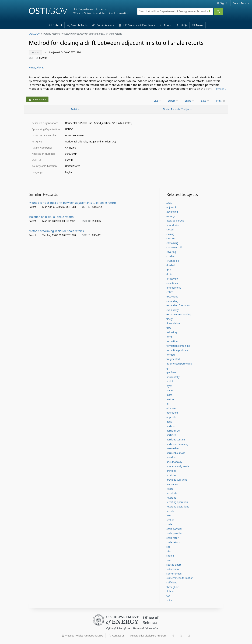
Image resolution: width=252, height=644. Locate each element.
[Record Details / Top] (75, 109)
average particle (175, 221)
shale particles (174, 529)
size (169, 560)
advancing (172, 212)
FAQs (182, 25)
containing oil (174, 247)
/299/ (169, 203)
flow (169, 328)
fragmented (173, 359)
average (171, 216)
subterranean (174, 574)
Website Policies (83, 636)
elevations (172, 283)
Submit (55, 25)
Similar (177, 109)
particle (171, 426)
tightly (170, 591)
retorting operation (177, 502)
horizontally (173, 377)
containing (172, 243)
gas (168, 368)
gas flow (171, 372)
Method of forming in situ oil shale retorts (56, 231)
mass (169, 395)
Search (77, 25)
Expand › (221, 89)
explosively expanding (179, 314)
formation (172, 341)
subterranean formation (180, 578)
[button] (63, 636)
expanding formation (178, 305)
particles (171, 435)
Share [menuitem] (190, 101)
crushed (171, 256)
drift (169, 270)
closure (170, 238)
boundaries (173, 225)
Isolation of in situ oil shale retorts (51, 217)
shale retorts (173, 542)
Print (221, 101)
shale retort (173, 538)
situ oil (170, 556)
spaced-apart (174, 565)
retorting (171, 498)
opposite (171, 417)
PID (137, 25)
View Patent (37, 99)
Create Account (241, 3)
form (169, 337)
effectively (172, 279)
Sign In (223, 3)
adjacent (171, 207)
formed (171, 355)
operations (172, 413)
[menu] (158, 101)
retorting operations (178, 507)
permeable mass (176, 453)
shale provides (174, 533)
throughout (173, 587)
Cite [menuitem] (157, 101)
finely (169, 319)
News (197, 25)
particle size (173, 431)
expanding (172, 301)
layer (169, 386)
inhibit (170, 381)
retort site (172, 493)
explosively (173, 310)
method (171, 399)
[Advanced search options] (210, 10)
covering (171, 252)
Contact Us (117, 636)
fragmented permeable (179, 364)
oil (168, 404)
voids (169, 600)
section (170, 520)
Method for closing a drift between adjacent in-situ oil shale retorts (73, 203)
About (166, 25)
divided (171, 265)
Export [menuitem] (173, 101)
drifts (169, 274)
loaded (170, 390)
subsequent (173, 569)
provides (171, 475)
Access (103, 25)
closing (170, 234)
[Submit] (219, 11)
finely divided (174, 323)
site (168, 547)
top (168, 596)
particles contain (176, 439)
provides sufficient (177, 480)
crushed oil (173, 261)
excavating (172, 297)
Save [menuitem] (205, 101)
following (172, 332)
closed (170, 229)
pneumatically (174, 462)
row (169, 515)
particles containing (177, 444)
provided (171, 471)
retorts (170, 511)
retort (170, 489)
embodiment (174, 288)
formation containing (178, 346)
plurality (171, 457)
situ (168, 551)
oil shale (171, 408)
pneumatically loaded (178, 466)
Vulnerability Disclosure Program (148, 636)
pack (169, 422)
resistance (172, 484)
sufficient (172, 582)
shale (169, 524)
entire (170, 292)
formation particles (177, 350)
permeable (172, 448)
